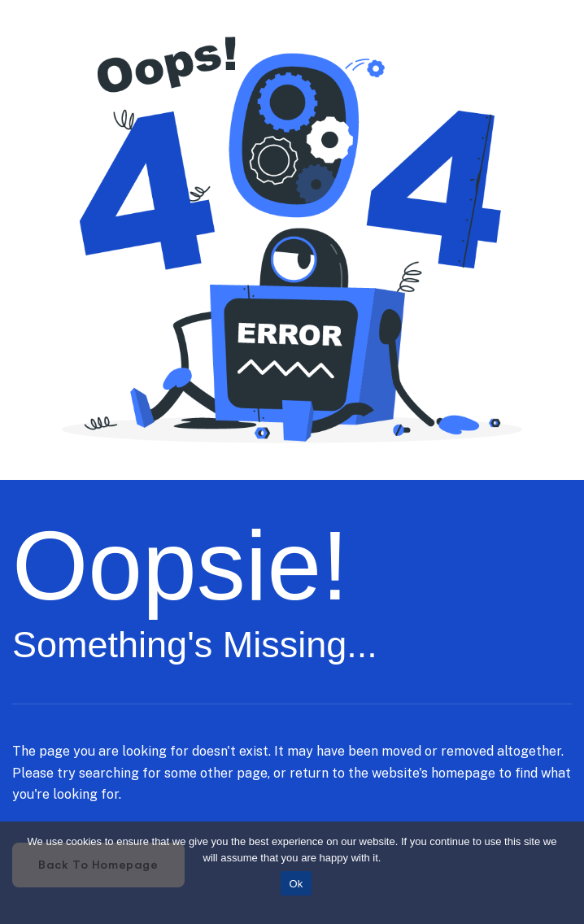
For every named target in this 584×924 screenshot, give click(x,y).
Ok (296, 884)
